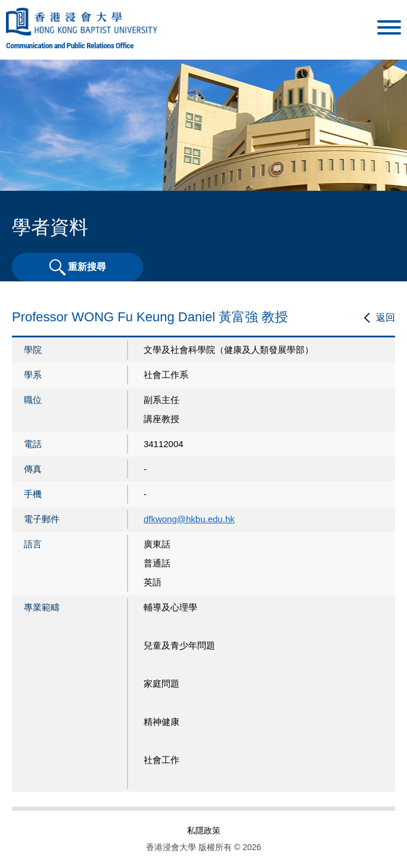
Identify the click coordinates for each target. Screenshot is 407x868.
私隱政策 (204, 830)
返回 (386, 317)
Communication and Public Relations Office (70, 45)
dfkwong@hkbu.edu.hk (189, 519)
